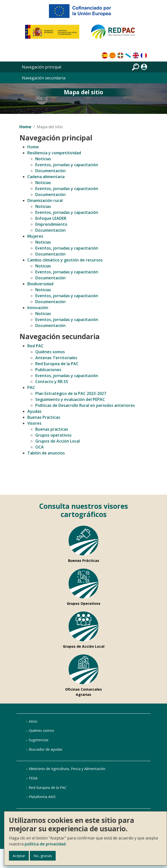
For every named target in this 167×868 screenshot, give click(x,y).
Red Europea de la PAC (57, 364)
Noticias (43, 159)
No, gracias (43, 856)
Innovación (38, 308)
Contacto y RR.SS (52, 382)
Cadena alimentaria (46, 177)
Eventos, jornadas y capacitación (67, 165)
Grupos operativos (53, 435)
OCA (40, 447)
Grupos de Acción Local (58, 441)
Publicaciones (48, 370)
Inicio (33, 721)
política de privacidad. (46, 844)
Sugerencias (39, 740)
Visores (34, 423)
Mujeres (35, 236)
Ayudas (34, 411)
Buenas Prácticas (44, 417)
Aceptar (19, 856)
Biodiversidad (40, 284)
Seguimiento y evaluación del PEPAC (70, 399)
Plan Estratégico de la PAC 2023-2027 (71, 393)
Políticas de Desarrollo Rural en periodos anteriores (85, 405)
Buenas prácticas (52, 429)
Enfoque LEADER (51, 218)
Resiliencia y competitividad (54, 153)
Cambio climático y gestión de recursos (65, 260)
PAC (31, 387)
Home (25, 127)
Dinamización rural (45, 200)
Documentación (50, 171)
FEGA (33, 778)
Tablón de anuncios (46, 453)
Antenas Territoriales (56, 358)
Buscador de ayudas (46, 749)
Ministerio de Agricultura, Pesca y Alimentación (67, 769)
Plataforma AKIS (42, 797)
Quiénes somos (50, 352)
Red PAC (35, 346)
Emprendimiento (51, 224)
